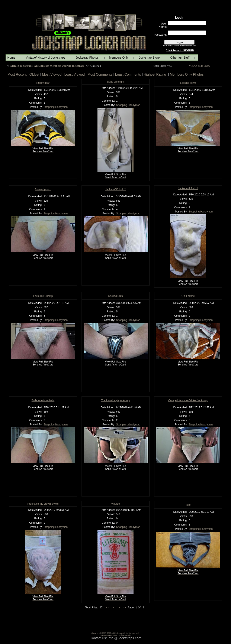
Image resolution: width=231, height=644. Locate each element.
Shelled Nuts (115, 296)
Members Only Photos (187, 74)
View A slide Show (200, 66)
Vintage (115, 504)
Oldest (34, 74)
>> (124, 608)
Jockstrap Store (149, 58)
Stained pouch (43, 189)
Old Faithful (188, 296)
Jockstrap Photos (87, 58)
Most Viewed (52, 74)
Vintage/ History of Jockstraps (46, 58)
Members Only (119, 58)
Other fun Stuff (180, 58)
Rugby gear (43, 83)
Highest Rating (155, 74)
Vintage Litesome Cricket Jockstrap (188, 400)
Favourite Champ (43, 296)
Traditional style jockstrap (115, 400)
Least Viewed (74, 74)
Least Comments (128, 74)
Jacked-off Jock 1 (188, 188)
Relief (188, 505)
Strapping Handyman (56, 107)
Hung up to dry (115, 82)
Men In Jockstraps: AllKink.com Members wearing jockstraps (47, 66)
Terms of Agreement (108, 635)
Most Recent (17, 74)
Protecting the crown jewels (43, 504)
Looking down (188, 83)
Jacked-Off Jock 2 (116, 189)
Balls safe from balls (43, 400)
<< (108, 608)
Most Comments (100, 74)
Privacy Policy (125, 635)
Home (11, 58)
